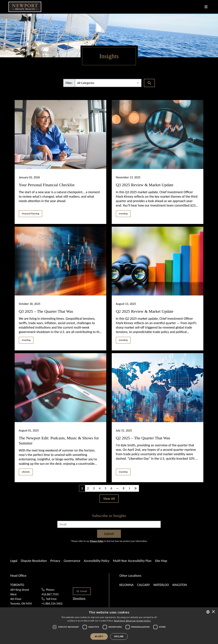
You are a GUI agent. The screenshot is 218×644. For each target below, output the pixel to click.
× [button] (213, 612)
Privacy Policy (97, 541)
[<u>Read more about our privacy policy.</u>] (133, 621)
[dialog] (109, 626)
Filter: (69, 83)
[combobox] (208, 612)
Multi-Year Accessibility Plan (132, 561)
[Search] (149, 83)
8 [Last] (124, 488)
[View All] (109, 499)
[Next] (129, 488)
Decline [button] (119, 636)
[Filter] (108, 83)
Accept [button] (99, 636)
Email (82, 591)
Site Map (161, 561)
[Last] (136, 488)
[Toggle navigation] (206, 7)
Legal (14, 561)
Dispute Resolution (34, 561)
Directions (79, 598)
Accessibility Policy (97, 561)
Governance (72, 561)
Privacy (55, 561)
